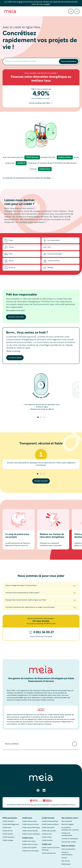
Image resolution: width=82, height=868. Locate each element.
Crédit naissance (8, 837)
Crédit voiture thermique (31, 834)
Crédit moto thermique (30, 851)
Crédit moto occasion (30, 844)
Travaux (9, 247)
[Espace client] (71, 11)
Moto (8, 254)
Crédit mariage (8, 840)
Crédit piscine (47, 834)
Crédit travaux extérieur (50, 824)
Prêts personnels (10, 818)
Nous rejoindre (67, 821)
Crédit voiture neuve (29, 821)
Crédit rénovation (48, 828)
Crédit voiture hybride (30, 831)
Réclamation (66, 864)
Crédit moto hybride (29, 848)
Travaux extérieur (51, 261)
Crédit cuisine (47, 837)
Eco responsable (51, 240)
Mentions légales (68, 824)
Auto (47, 247)
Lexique (64, 858)
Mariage (48, 268)
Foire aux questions (68, 849)
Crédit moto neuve (29, 841)
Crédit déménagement (11, 824)
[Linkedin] (44, 790)
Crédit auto (27, 818)
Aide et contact (68, 846)
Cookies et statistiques (70, 839)
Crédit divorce (8, 831)
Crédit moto (28, 838)
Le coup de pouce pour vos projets (17, 536)
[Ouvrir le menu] (77, 11)
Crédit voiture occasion (30, 824)
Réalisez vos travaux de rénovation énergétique (52, 536)
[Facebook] (38, 790)
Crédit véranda (47, 840)
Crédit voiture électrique (31, 828)
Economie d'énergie (52, 254)
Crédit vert (47, 844)
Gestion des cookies (69, 842)
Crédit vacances (8, 821)
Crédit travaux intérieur (50, 821)
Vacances (10, 268)
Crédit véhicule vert (49, 853)
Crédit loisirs (7, 828)
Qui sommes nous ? (70, 818)
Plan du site (66, 861)
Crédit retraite (8, 834)
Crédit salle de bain (49, 831)
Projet (9, 240)
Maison (9, 261)
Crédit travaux (48, 818)
